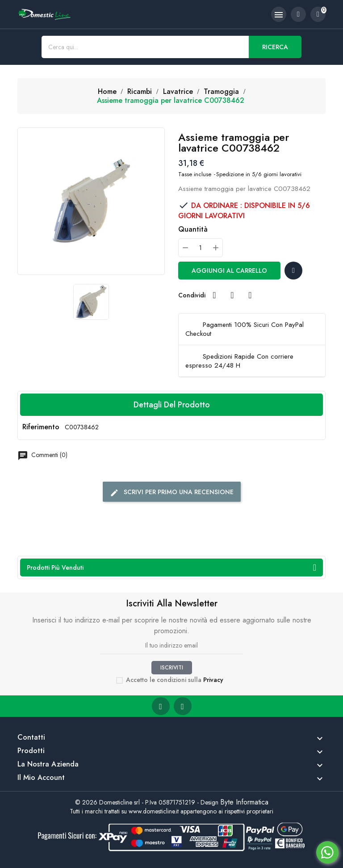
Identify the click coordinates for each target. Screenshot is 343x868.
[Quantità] (201, 248)
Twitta (232, 295)
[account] (298, 14)
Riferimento (41, 427)
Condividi (214, 295)
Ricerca (275, 47)
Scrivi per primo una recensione (172, 492)
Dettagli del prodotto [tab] (172, 405)
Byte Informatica (244, 802)
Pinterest (250, 295)
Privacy (213, 680)
